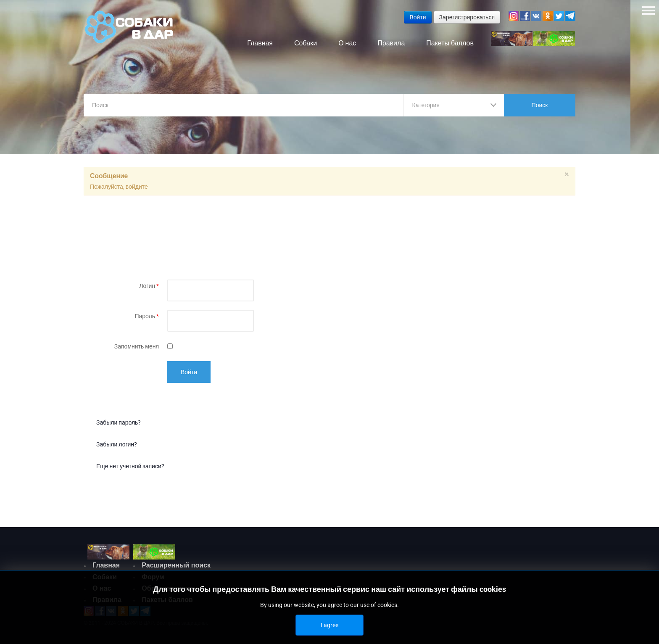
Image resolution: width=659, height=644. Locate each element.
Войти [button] (418, 17)
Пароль (147, 316)
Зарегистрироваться (467, 17)
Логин (149, 286)
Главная (106, 565)
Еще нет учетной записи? (130, 466)
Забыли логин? (117, 444)
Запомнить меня (137, 346)
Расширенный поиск (176, 565)
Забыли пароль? (119, 422)
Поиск (540, 105)
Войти (189, 372)
